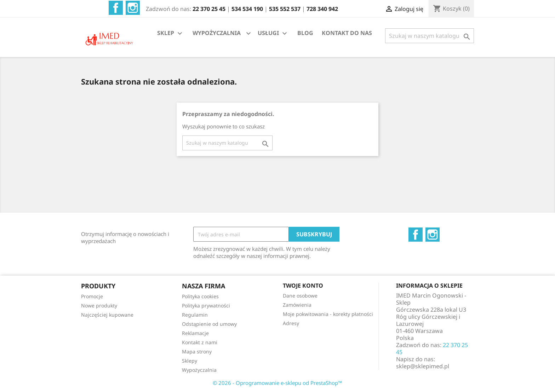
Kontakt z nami (200, 342)
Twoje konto (303, 286)
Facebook (116, 8)
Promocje (92, 296)
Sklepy (190, 361)
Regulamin (195, 315)
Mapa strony (197, 351)
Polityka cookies (200, 296)
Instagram (133, 8)
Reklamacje (195, 333)
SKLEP (171, 33)
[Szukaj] (430, 36)
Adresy (291, 323)
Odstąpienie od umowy (209, 324)
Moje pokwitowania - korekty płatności (328, 314)
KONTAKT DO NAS (347, 33)
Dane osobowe (300, 296)
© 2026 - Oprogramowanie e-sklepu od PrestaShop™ (277, 383)
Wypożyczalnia (199, 370)
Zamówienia (297, 305)
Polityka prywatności (206, 305)
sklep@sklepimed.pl (423, 366)
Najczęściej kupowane (107, 315)
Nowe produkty (99, 305)
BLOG (305, 33)
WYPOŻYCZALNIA (217, 33)
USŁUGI (273, 33)
